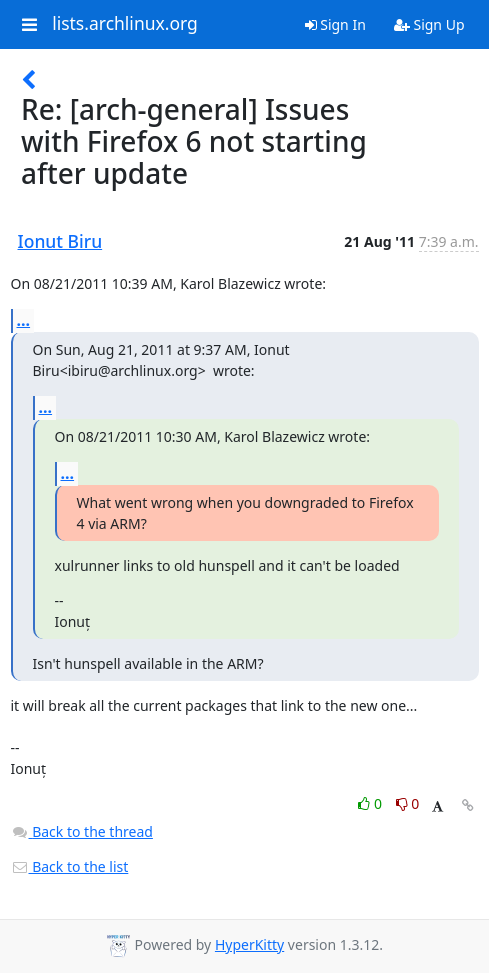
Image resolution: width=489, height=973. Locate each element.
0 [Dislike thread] (408, 803)
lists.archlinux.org (125, 24)
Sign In (335, 24)
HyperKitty (249, 944)
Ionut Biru (60, 241)
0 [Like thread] (371, 803)
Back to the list (70, 866)
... (24, 320)
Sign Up (429, 24)
